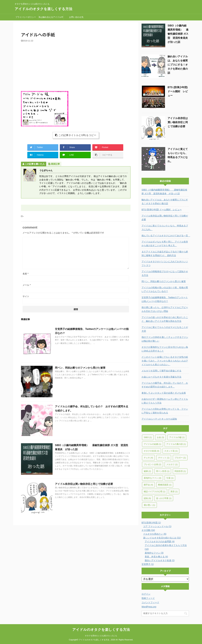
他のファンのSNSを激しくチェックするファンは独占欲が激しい (165, 339)
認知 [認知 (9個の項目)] (147, 498)
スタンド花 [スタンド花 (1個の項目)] (171, 451)
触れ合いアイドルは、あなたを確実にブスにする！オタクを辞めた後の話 (178, 65)
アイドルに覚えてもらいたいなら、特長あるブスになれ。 (165, 228)
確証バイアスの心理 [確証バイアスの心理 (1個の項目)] (155, 492)
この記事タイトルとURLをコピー (76, 135)
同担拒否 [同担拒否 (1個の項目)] (180, 471)
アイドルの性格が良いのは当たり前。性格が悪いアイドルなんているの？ (165, 289)
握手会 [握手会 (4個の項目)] (148, 485)
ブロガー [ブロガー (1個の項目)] (180, 458)
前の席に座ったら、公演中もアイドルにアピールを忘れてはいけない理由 (165, 309)
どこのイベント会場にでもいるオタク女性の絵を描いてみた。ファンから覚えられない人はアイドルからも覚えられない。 (165, 361)
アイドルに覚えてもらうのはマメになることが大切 (165, 329)
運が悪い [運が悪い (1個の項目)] (149, 505)
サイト (26, 296)
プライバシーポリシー (26, 17)
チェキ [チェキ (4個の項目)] (148, 458)
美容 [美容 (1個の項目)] (174, 492)
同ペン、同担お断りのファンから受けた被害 (80, 368)
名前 (25, 274)
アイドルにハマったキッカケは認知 (159, 419)
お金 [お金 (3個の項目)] (160, 437)
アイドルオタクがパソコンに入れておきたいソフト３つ (165, 263)
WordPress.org (149, 607)
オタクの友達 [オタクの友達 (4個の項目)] (151, 451)
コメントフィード (150, 602)
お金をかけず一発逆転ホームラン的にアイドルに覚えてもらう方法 (165, 401)
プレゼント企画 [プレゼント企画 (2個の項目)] (153, 464)
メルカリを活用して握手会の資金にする (161, 371)
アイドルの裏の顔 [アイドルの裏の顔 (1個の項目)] (176, 444)
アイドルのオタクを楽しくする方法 (43, 9)
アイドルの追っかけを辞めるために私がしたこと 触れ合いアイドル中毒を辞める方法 (165, 319)
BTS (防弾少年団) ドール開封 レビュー (178, 91)
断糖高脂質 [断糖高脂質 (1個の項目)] (165, 485)
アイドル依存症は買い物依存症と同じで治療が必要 (84, 484)
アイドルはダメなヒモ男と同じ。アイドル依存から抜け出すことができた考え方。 (165, 244)
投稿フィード (148, 598)
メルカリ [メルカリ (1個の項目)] (172, 464)
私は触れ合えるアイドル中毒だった (51, 18)
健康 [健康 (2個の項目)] (147, 471)
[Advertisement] (76, 66)
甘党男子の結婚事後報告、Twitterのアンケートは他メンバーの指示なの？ (165, 299)
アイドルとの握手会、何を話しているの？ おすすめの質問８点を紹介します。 (165, 385)
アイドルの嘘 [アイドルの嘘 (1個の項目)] (177, 437)
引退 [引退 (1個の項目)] (170, 478)
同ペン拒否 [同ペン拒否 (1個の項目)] (163, 471)
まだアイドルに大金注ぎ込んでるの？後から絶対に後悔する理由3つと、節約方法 (165, 254)
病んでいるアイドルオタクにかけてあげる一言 (165, 236)
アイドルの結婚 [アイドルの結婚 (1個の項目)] (153, 444)
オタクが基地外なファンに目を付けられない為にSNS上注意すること (165, 349)
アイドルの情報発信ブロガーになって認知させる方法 (165, 273)
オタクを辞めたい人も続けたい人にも (101, 636)
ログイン (146, 594)
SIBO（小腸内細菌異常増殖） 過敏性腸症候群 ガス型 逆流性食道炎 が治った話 (179, 34)
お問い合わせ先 (76, 17)
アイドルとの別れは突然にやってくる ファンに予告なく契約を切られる (165, 411)
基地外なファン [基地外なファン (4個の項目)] (153, 478)
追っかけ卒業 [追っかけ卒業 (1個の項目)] (164, 498)
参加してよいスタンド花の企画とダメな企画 (164, 393)
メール (27, 285)
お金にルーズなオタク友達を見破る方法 (161, 377)
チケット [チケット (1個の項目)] (164, 458)
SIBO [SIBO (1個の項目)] (148, 437)
